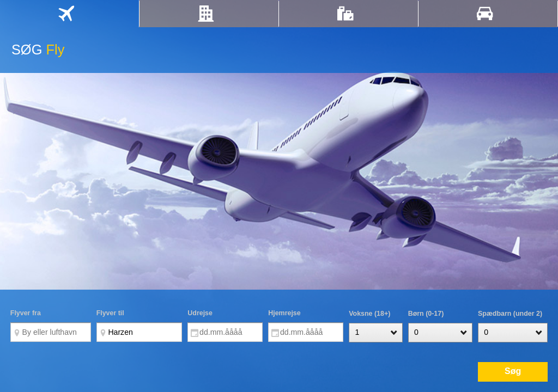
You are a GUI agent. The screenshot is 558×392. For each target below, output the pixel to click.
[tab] (69, 14)
